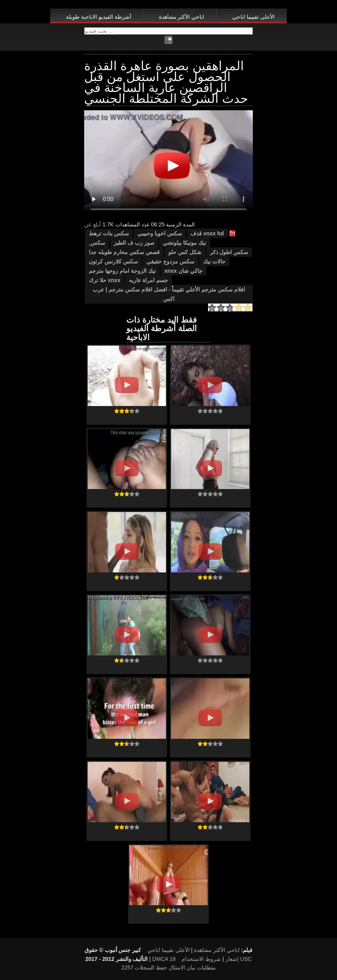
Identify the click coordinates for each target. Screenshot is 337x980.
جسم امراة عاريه (148, 280)
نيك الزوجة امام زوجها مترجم (122, 271)
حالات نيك (214, 261)
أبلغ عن (93, 224)
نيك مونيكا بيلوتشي (184, 243)
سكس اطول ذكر (229, 252)
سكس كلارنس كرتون (113, 261)
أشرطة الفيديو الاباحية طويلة (99, 17)
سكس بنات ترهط (109, 233)
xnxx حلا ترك (105, 280)
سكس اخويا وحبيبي (160, 233)
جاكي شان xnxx (183, 271)
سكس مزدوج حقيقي (170, 261)
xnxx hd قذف (207, 233)
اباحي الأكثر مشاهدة (182, 17)
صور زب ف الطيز (134, 243)
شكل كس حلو (185, 252)
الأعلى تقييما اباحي (253, 17)
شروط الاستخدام (201, 959)
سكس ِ (97, 243)
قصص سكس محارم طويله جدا (124, 252)
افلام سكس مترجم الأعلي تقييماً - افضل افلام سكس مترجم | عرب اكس (169, 294)
